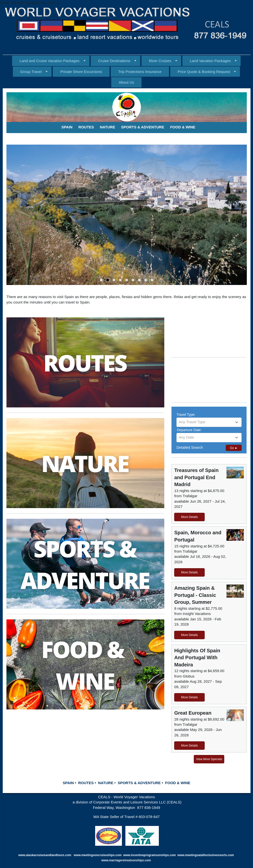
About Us (126, 82)
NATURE (106, 783)
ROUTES (86, 783)
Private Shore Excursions (81, 72)
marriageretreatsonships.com (130, 860)
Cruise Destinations (114, 61)
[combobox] (209, 422)
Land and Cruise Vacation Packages (50, 61)
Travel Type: (186, 415)
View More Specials (209, 759)
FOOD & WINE (178, 783)
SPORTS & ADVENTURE (139, 783)
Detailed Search (190, 447)
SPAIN (68, 783)
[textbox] (209, 422)
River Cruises (160, 61)
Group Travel (31, 72)
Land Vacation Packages (210, 61)
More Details (189, 517)
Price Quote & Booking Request (204, 72)
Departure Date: (189, 430)
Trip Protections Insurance (140, 72)
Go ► (234, 448)
